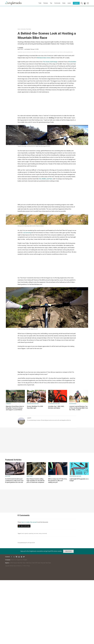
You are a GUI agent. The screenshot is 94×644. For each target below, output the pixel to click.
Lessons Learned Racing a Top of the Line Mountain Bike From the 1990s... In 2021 (79, 408)
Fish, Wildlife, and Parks (46, 179)
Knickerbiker (73, 62)
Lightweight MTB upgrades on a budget (79, 480)
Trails (40, 3)
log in (23, 522)
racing (40, 533)
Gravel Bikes (30, 476)
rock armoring (27, 233)
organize (26, 533)
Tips (51, 3)
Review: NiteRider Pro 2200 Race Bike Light (35, 407)
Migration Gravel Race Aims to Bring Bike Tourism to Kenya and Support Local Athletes (15, 408)
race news (36, 533)
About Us (13, 560)
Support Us (19, 560)
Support (76, 3)
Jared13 (21, 48)
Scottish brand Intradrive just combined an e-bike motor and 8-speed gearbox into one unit (14, 481)
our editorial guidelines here (67, 52)
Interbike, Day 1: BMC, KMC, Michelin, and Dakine (56, 407)
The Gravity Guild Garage (50, 62)
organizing (31, 533)
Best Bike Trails (21, 563)
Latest (69, 3)
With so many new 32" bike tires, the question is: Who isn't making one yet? (58, 481)
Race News (29, 29)
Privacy (28, 566)
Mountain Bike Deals (46, 563)
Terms (25, 566)
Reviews (46, 3)
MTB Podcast (14, 563)
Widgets (25, 560)
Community (57, 3)
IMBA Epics (29, 563)
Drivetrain (8, 476)
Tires (49, 476)
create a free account (31, 522)
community (44, 533)
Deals (64, 3)
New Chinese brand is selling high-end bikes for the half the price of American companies (36, 481)
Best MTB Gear (36, 563)
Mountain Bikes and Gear (33, 404)
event (23, 533)
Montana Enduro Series (44, 58)
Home (19, 29)
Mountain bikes (73, 404)
